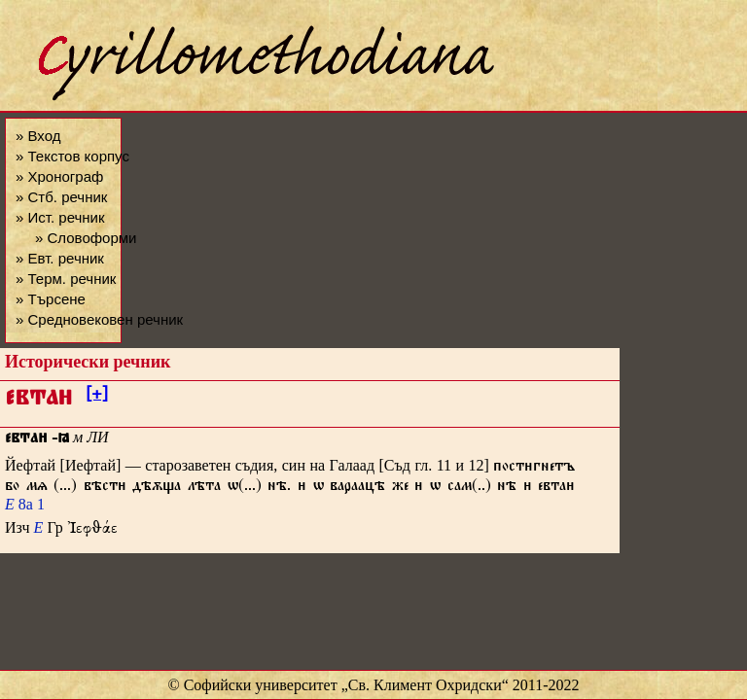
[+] (97, 397)
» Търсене (51, 299)
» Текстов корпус (72, 156)
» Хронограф (59, 176)
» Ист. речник (60, 217)
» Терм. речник (66, 279)
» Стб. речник (61, 197)
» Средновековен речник (99, 319)
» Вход (38, 136)
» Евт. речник (60, 258)
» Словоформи (86, 238)
